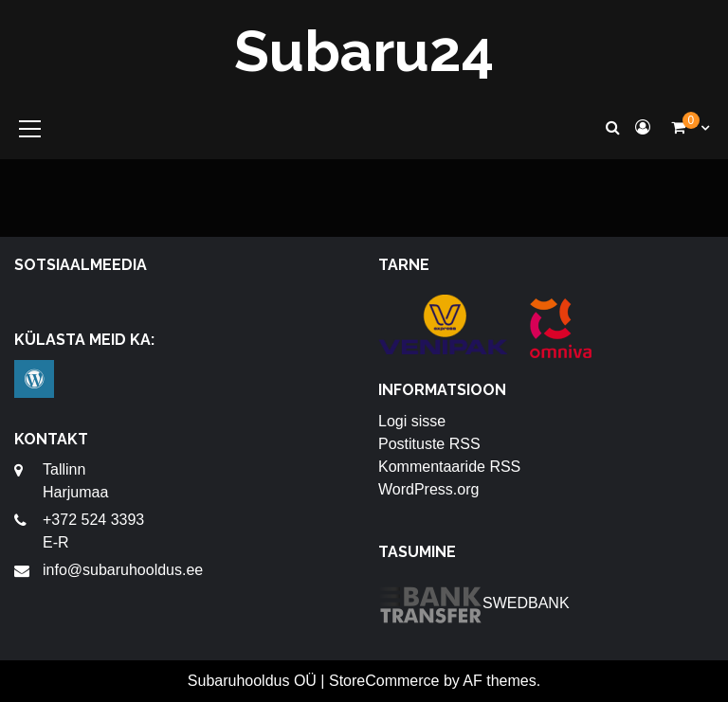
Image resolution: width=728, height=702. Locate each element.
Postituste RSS (429, 444)
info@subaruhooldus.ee (123, 570)
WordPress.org (428, 489)
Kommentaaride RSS (449, 467)
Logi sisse (412, 421)
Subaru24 (364, 51)
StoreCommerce (384, 681)
